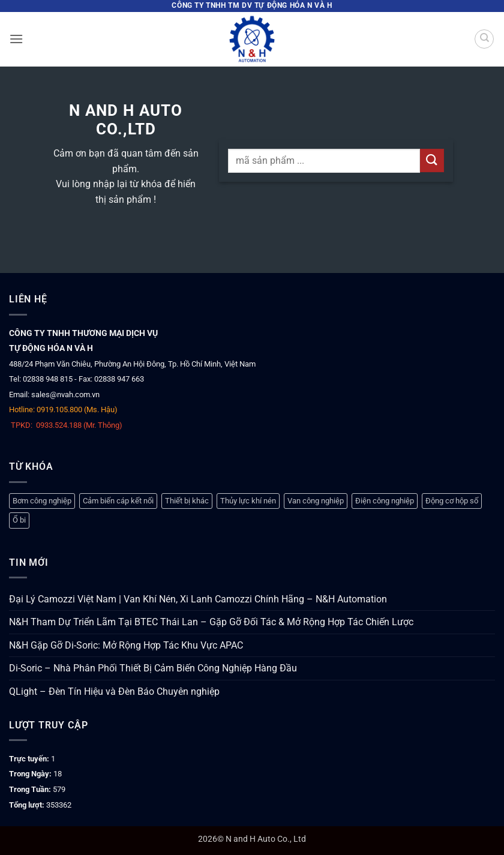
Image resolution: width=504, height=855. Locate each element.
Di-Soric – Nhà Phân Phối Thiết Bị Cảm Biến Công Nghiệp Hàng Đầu (153, 668)
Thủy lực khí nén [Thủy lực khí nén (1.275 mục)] (248, 501)
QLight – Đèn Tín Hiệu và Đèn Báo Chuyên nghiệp (114, 691)
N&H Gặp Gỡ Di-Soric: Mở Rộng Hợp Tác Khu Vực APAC (126, 645)
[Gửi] (432, 160)
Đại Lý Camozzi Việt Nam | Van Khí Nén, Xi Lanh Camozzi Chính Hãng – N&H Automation (198, 599)
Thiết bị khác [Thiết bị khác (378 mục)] (187, 501)
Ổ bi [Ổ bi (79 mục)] (19, 520)
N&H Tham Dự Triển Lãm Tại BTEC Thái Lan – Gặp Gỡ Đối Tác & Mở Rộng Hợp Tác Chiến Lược (211, 622)
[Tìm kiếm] (484, 39)
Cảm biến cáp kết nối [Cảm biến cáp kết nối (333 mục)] (118, 501)
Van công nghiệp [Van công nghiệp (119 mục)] (316, 501)
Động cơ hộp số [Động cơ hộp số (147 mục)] (452, 501)
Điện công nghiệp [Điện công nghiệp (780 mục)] (385, 501)
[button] (16, 39)
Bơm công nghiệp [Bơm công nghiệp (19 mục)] (42, 501)
